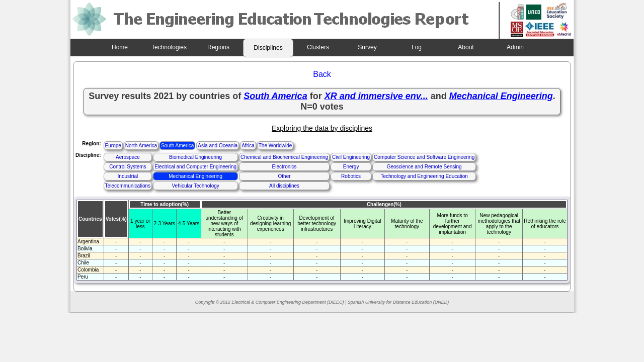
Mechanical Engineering (195, 176)
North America (141, 146)
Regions (218, 47)
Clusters (318, 47)
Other (285, 176)
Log (417, 47)
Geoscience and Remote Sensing (424, 167)
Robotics (351, 176)
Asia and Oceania (218, 146)
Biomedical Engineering (195, 157)
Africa (248, 146)
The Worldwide (275, 146)
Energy (351, 167)
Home (120, 47)
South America (177, 146)
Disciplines (268, 48)
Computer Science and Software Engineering (424, 157)
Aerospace (128, 157)
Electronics (285, 167)
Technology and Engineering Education (424, 176)
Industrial (128, 176)
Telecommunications (128, 186)
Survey (367, 47)
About (466, 47)
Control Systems (128, 167)
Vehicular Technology (195, 186)
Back (322, 74)
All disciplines (284, 186)
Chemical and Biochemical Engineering (284, 157)
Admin (515, 47)
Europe (113, 146)
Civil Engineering (351, 157)
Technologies (169, 47)
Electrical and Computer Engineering (195, 167)
